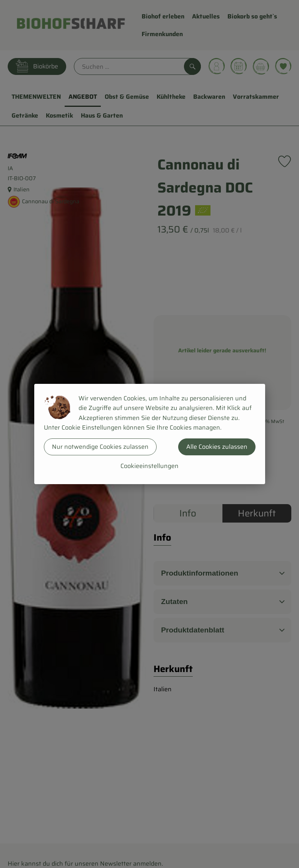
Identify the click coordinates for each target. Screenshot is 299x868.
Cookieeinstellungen (149, 466)
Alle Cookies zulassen (217, 447)
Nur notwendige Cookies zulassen (100, 447)
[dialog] (149, 434)
